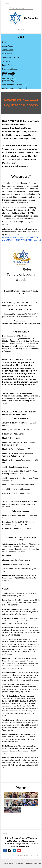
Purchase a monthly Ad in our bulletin (16, 88)
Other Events (7, 54)
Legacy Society (8, 65)
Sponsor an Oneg (8, 61)
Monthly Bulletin (8, 73)
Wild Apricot (19, 864)
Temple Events (8, 50)
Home (4, 42)
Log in (23, 29)
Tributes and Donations (11, 57)
